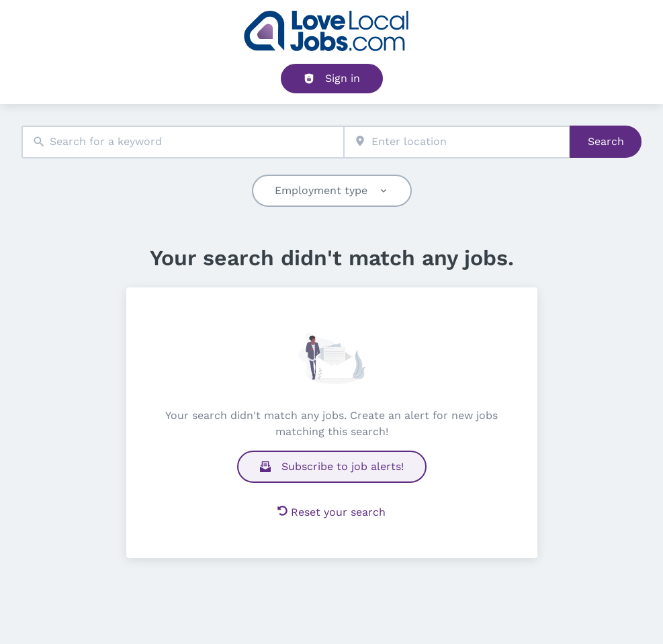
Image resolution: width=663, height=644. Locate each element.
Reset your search (331, 512)
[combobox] (183, 142)
